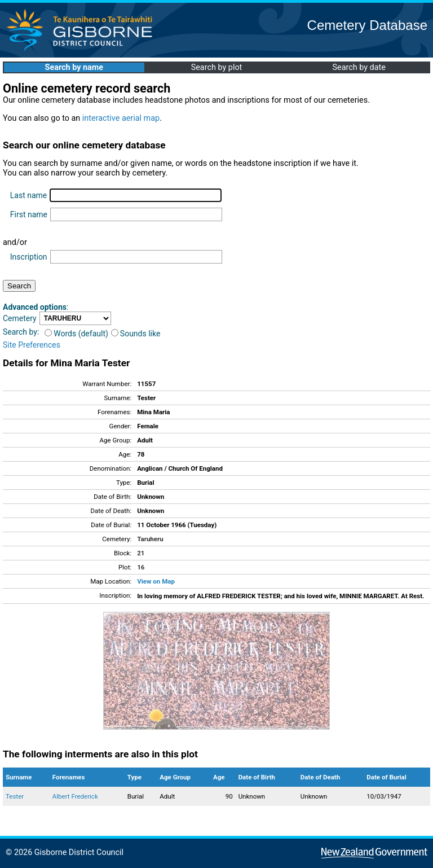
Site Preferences (32, 345)
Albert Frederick (75, 796)
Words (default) (76, 334)
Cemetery (20, 318)
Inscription (29, 257)
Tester (15, 796)
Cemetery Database (367, 25)
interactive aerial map (121, 118)
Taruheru (150, 539)
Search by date (359, 67)
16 (141, 567)
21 (141, 553)
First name (29, 214)
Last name (28, 195)
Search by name (74, 67)
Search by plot (217, 67)
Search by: (21, 332)
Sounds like (136, 334)
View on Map (156, 581)
